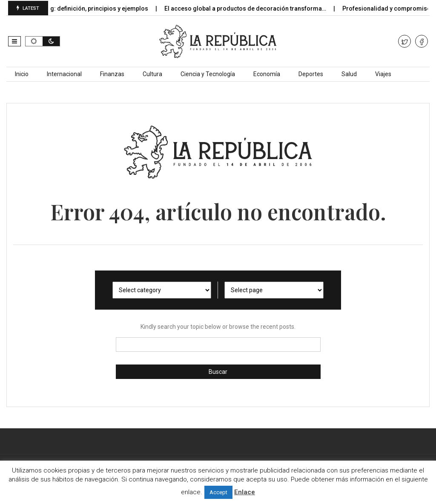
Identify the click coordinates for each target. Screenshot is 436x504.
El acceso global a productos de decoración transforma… (250, 9)
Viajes (383, 74)
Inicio (22, 74)
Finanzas (112, 74)
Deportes (311, 74)
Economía (267, 74)
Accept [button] (218, 492)
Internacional (64, 74)
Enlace (245, 492)
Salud (349, 74)
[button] (14, 41)
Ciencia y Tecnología (208, 74)
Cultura (152, 74)
